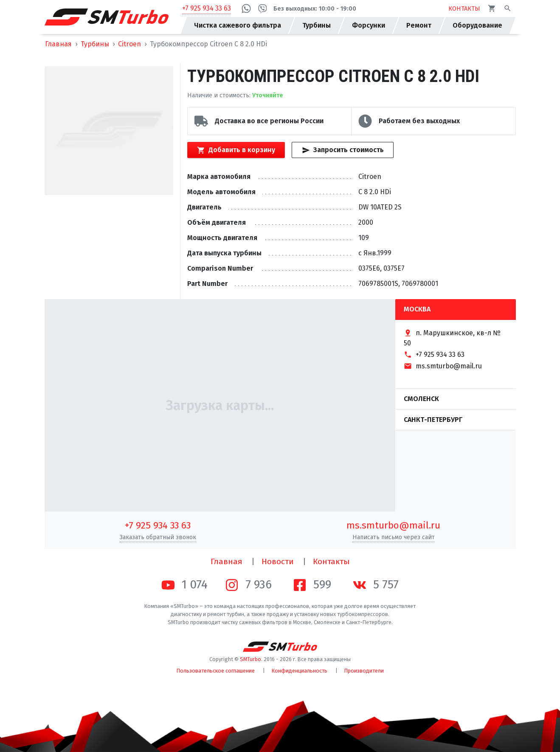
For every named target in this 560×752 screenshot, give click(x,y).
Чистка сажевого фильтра (238, 25)
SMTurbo (250, 659)
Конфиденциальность (300, 671)
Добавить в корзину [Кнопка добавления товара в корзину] (236, 150)
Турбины (95, 44)
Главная (58, 44)
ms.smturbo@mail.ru (393, 525)
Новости (278, 561)
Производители (364, 671)
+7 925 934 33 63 (207, 8)
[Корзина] (492, 8)
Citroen (129, 44)
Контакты (331, 561)
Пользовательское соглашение (216, 671)
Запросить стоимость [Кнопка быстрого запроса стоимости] (343, 150)
